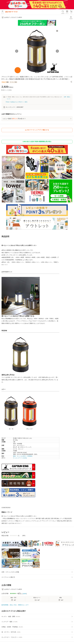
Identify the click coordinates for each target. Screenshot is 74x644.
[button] (71, 82)
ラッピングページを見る (20, 458)
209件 (25, 594)
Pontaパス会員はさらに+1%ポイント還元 (17, 102)
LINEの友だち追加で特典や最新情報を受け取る (37, 142)
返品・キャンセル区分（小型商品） (23, 456)
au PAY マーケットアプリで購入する (37, 130)
